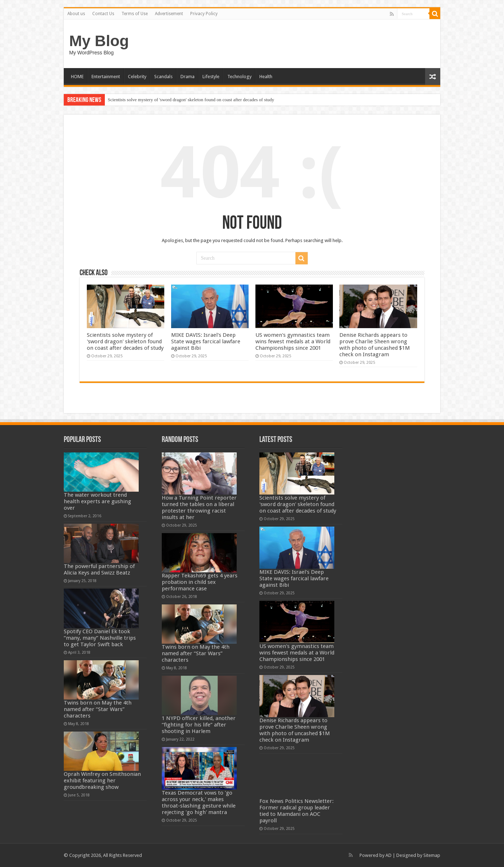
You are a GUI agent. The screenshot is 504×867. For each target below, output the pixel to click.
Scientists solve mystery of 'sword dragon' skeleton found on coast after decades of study (191, 100)
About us (76, 14)
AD (389, 855)
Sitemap (432, 855)
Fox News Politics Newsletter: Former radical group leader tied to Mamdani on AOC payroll (296, 811)
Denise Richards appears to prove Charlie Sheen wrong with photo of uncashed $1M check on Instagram (375, 345)
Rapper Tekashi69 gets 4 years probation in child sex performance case (200, 582)
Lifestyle (211, 77)
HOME (77, 77)
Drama (188, 77)
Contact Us (103, 14)
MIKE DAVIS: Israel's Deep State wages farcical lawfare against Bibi (206, 341)
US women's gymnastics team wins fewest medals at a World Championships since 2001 (293, 341)
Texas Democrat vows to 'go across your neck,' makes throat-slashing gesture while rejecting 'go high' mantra (199, 803)
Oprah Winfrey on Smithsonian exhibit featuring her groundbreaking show (102, 781)
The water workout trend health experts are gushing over (97, 501)
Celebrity (137, 77)
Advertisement (169, 14)
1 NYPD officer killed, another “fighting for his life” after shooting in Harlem (199, 725)
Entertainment (106, 77)
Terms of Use (135, 14)
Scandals (163, 77)
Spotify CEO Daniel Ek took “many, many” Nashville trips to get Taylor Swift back (100, 638)
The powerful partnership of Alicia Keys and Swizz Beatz (99, 569)
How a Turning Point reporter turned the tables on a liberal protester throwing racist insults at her (199, 508)
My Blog (99, 41)
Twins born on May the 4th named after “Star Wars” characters (98, 709)
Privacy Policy (204, 14)
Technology (239, 77)
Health (266, 77)
